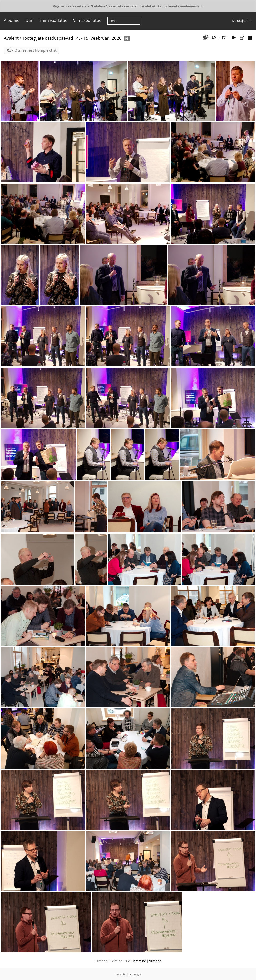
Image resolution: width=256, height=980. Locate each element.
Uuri (30, 20)
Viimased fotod (87, 20)
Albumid (12, 20)
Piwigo (136, 974)
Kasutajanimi (242, 21)
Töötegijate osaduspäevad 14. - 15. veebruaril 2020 (72, 38)
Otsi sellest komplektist (36, 50)
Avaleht (11, 38)
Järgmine (139, 961)
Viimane (155, 961)
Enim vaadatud (54, 20)
